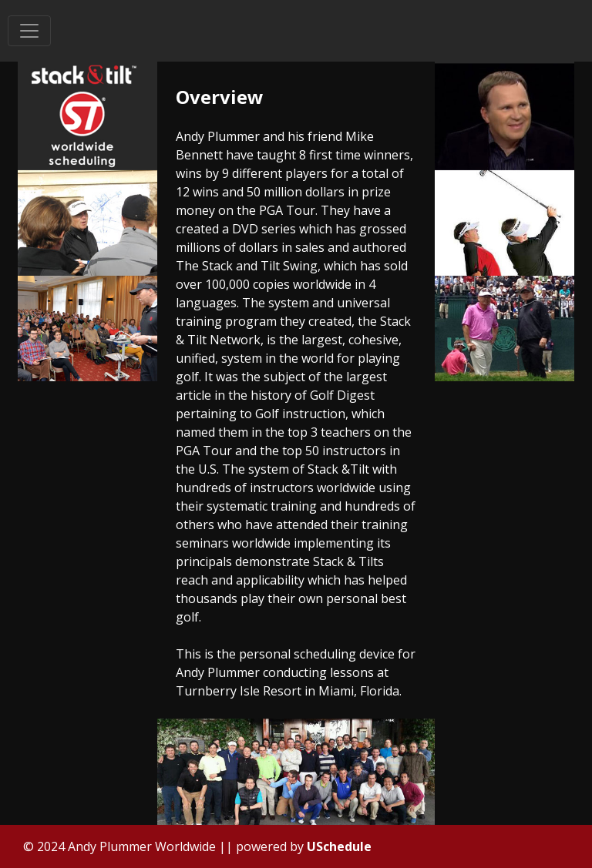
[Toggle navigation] (29, 31)
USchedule (339, 846)
